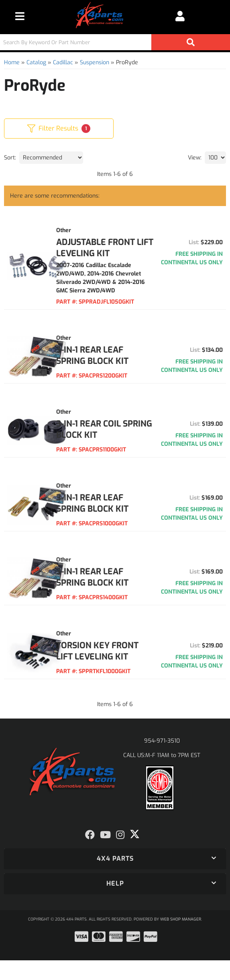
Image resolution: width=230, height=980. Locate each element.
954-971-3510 (162, 761)
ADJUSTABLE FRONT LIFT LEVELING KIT (113, 248)
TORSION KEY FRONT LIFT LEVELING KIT (100, 665)
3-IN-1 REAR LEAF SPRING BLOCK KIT (110, 364)
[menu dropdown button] (20, 16)
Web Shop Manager (181, 939)
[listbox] (51, 158)
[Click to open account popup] (180, 16)
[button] (115, 42)
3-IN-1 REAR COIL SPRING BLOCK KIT (110, 438)
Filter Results (59, 129)
